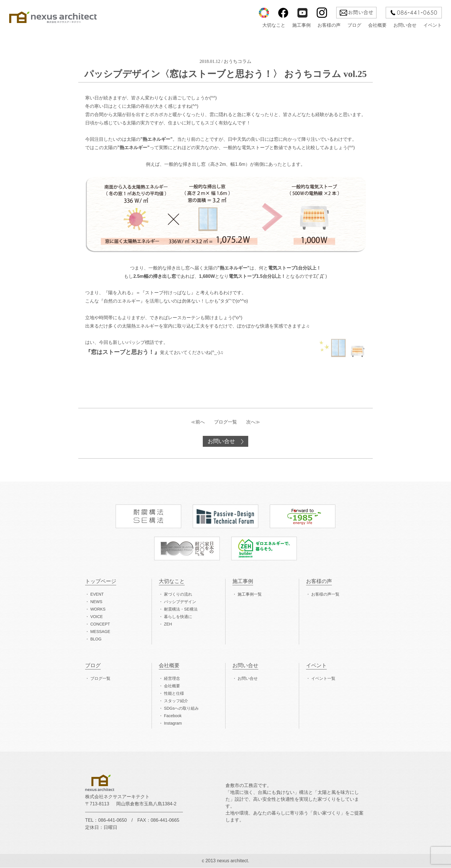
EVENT (97, 594)
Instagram (173, 723)
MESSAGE (100, 632)
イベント (433, 25)
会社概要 (377, 25)
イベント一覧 (323, 679)
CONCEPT (100, 624)
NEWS (96, 602)
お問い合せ (405, 25)
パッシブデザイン (180, 602)
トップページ (101, 582)
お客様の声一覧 (325, 594)
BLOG (96, 639)
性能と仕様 (174, 694)
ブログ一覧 (225, 422)
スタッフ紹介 (176, 701)
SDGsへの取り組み (181, 709)
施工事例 (301, 25)
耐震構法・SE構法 (181, 609)
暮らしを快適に (178, 617)
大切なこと (274, 25)
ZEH (168, 624)
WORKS (98, 609)
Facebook (173, 716)
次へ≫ (253, 422)
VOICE (97, 617)
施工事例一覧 (250, 594)
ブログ (354, 25)
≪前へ (198, 422)
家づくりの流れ (178, 594)
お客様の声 (329, 25)
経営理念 (172, 679)
